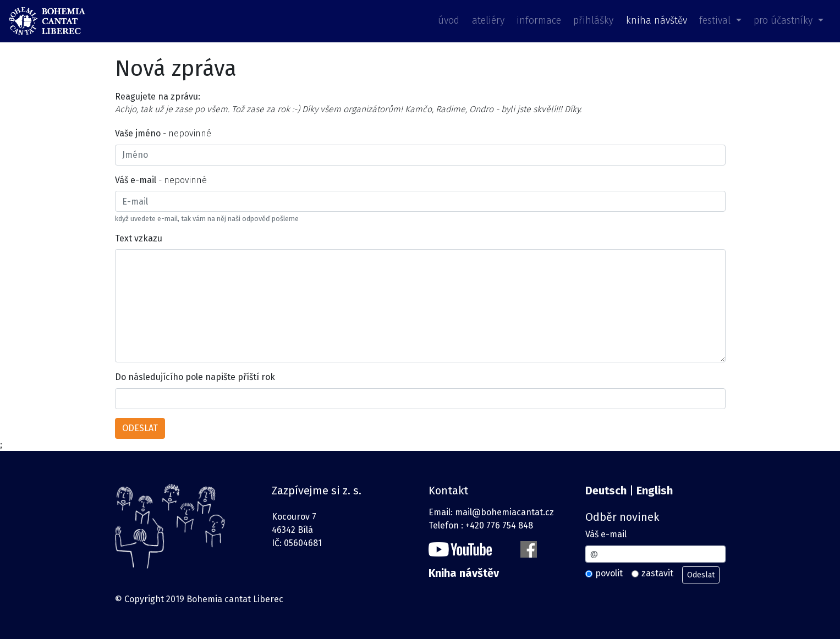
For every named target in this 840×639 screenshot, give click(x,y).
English (655, 491)
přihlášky (593, 21)
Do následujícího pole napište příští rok (195, 377)
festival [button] (716, 21)
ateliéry (488, 21)
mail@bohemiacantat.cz (504, 512)
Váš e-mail (606, 534)
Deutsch (606, 491)
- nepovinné (163, 133)
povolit (609, 573)
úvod (449, 21)
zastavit (657, 573)
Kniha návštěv (464, 573)
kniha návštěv (657, 21)
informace (539, 21)
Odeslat (701, 575)
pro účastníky (784, 21)
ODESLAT (140, 428)
